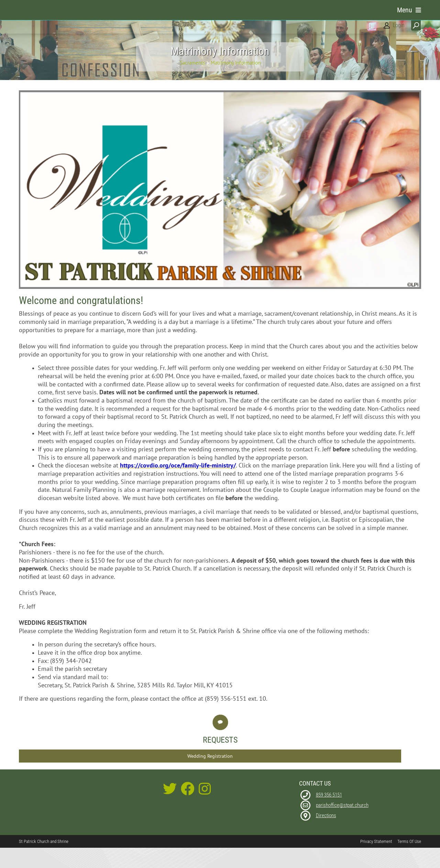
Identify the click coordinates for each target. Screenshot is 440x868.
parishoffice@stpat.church (342, 823)
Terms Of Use (409, 859)
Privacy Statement (376, 859)
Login (399, 25)
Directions (326, 833)
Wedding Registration (210, 774)
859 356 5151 (329, 812)
